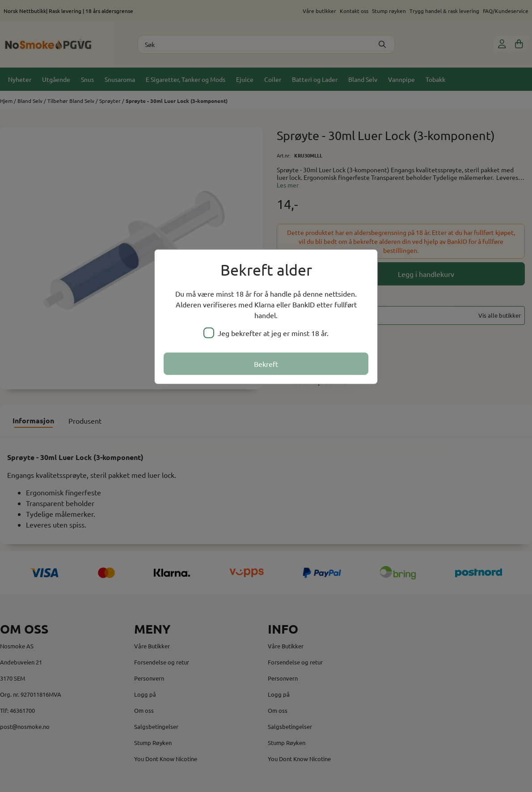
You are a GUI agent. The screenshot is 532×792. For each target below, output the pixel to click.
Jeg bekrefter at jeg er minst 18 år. (266, 333)
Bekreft (266, 364)
